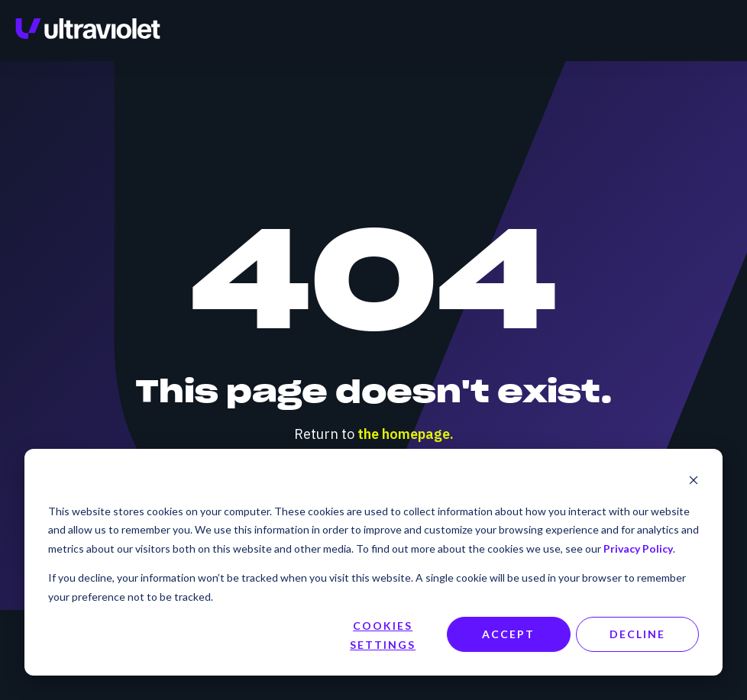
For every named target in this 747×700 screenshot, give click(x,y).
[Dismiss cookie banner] (694, 482)
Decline (637, 634)
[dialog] (373, 562)
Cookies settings (383, 635)
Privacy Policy (638, 548)
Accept (508, 634)
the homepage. (406, 434)
